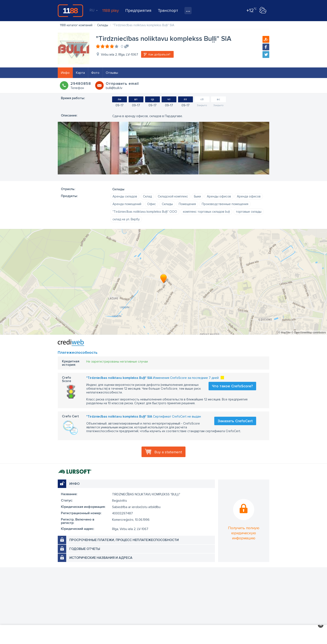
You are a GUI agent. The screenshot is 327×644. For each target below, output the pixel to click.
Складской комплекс (173, 196)
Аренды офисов (219, 196)
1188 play (111, 11)
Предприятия (138, 11)
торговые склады (249, 212)
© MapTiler (284, 333)
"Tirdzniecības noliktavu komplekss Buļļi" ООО (145, 212)
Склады (167, 204)
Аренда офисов (249, 196)
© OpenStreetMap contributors (309, 333)
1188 (70, 11)
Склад (147, 196)
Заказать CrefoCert (235, 421)
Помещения (187, 204)
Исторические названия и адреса (101, 558)
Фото (95, 73)
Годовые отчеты (85, 549)
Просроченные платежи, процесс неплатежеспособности (124, 540)
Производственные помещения (225, 204)
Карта (80, 73)
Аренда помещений (127, 204)
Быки (197, 196)
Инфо (65, 73)
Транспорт (168, 11)
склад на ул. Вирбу (126, 219)
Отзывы (112, 73)
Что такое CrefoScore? (232, 386)
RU (94, 10)
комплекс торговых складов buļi (206, 212)
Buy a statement (168, 452)
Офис (152, 204)
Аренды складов (125, 196)
